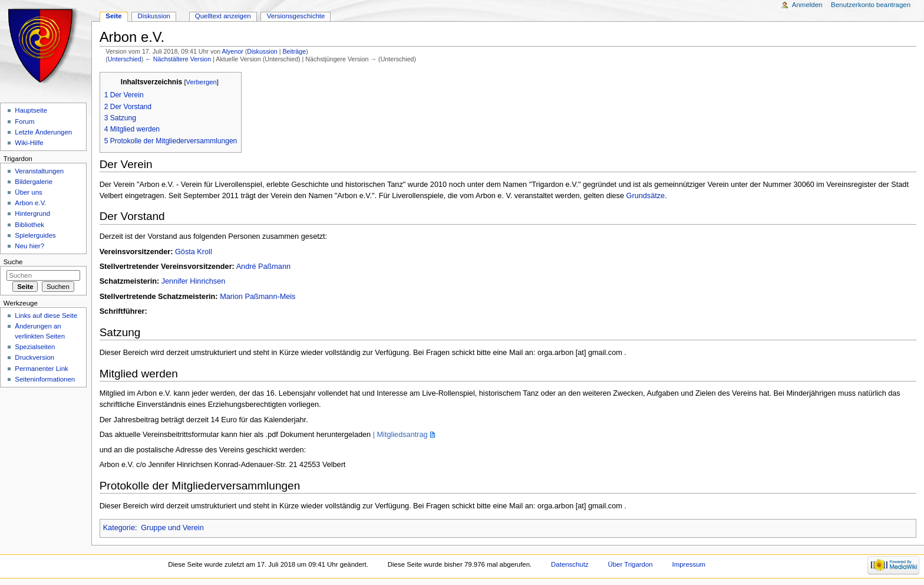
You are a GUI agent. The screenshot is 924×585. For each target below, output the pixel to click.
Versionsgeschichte (296, 16)
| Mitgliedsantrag (400, 435)
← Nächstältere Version (178, 59)
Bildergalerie (34, 182)
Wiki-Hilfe (29, 143)
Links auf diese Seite (46, 315)
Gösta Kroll (194, 252)
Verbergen (202, 82)
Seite (113, 16)
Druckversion (34, 357)
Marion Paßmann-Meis (258, 297)
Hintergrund (32, 213)
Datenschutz (570, 564)
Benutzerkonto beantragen (871, 5)
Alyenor (233, 51)
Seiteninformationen (45, 379)
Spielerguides (35, 235)
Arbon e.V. (30, 203)
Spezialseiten (35, 347)
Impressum (689, 564)
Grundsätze (646, 196)
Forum (24, 121)
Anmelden (807, 5)
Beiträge (294, 51)
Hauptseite (31, 110)
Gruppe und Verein (172, 528)
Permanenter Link (41, 369)
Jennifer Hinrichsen (194, 281)
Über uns (28, 192)
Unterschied (125, 59)
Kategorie (119, 528)
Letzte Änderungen (43, 132)
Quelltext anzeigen (223, 16)
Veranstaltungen (39, 171)
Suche (13, 262)
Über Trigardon (630, 564)
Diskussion (262, 51)
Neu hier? (29, 246)
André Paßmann (263, 267)
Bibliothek (29, 225)
